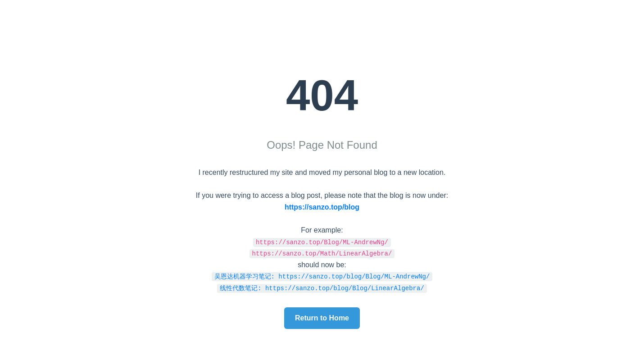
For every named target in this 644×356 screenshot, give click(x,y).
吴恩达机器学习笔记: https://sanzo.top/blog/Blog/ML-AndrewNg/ (322, 276)
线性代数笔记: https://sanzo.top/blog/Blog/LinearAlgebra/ (322, 288)
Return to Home (322, 318)
